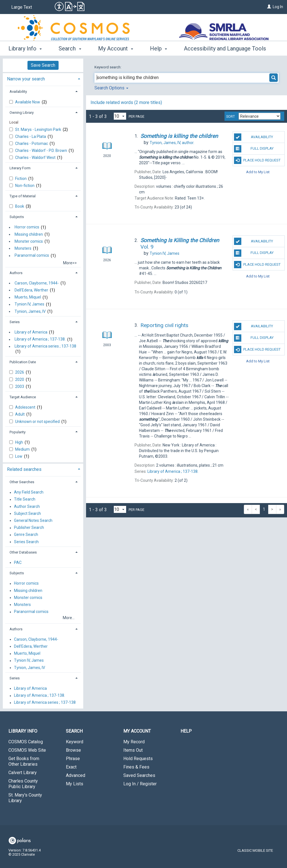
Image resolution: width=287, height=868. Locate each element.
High (19, 442)
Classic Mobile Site (255, 850)
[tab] (43, 78)
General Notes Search (33, 520)
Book (20, 206)
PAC (18, 563)
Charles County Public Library (23, 784)
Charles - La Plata (31, 136)
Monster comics (29, 241)
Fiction (21, 179)
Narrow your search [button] (26, 79)
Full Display (254, 149)
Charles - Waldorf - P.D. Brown (41, 151)
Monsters (23, 248)
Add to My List (258, 172)
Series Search (26, 542)
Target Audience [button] (23, 397)
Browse (73, 750)
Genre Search (26, 535)
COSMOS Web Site (27, 750)
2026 (20, 372)
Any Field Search (29, 492)
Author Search (27, 506)
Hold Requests (138, 759)
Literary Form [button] (20, 168)
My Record (134, 742)
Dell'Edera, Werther (31, 290)
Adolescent (26, 407)
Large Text (22, 7)
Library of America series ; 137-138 (45, 346)
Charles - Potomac (32, 143)
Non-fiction (25, 186)
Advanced (76, 775)
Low (19, 456)
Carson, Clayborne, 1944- (37, 283)
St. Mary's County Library (25, 798)
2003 (20, 386)
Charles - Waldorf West (36, 158)
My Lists (75, 784)
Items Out (133, 750)
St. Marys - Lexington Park (39, 129)
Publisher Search (29, 528)
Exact (71, 767)
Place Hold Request (257, 160)
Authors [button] (16, 273)
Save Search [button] (43, 65)
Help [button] (158, 48)
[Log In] (269, 7)
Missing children (29, 234)
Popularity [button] (18, 432)
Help (186, 731)
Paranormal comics (32, 256)
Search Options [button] (111, 88)
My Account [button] (116, 48)
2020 (20, 379)
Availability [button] (18, 92)
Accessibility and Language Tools (225, 48)
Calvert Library (23, 773)
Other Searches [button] (22, 482)
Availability (254, 137)
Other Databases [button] (23, 552)
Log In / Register (140, 784)
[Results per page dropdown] (120, 116)
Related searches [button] (24, 469)
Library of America (31, 332)
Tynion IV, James (29, 304)
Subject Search (27, 513)
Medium (23, 449)
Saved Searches (139, 775)
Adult (20, 414)
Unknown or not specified (38, 422)
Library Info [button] (25, 48)
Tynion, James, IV (30, 311)
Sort (231, 117)
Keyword (75, 742)
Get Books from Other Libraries (24, 761)
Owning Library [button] (22, 113)
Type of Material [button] (23, 196)
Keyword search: (108, 67)
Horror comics (27, 227)
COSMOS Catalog (26, 742)
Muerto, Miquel (28, 297)
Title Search (25, 499)
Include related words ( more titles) (126, 102)
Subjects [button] (17, 217)
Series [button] (15, 322)
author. (172, 143)
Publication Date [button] (23, 362)
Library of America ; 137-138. (40, 339)
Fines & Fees (136, 767)
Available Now (28, 102)
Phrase (73, 759)
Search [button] (70, 48)
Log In (278, 7)
